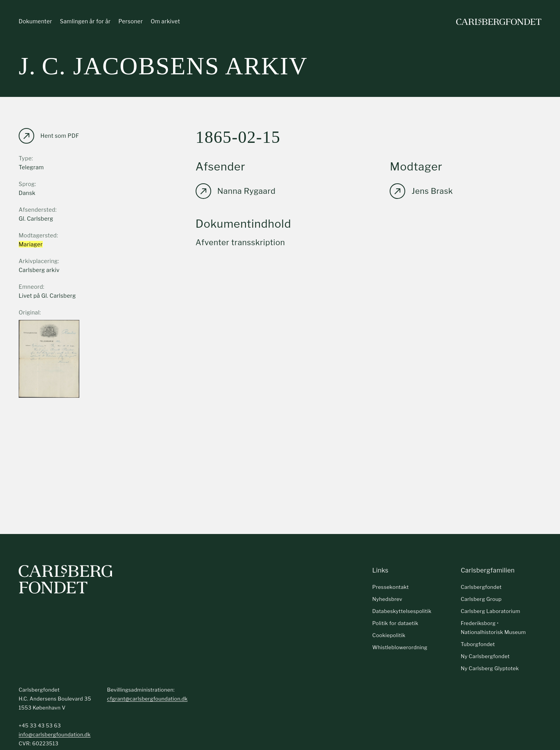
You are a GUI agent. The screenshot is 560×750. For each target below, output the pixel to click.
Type (25, 158)
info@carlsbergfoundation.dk (55, 734)
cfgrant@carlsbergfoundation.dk (147, 699)
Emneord (31, 287)
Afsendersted (37, 210)
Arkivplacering (38, 261)
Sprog (27, 184)
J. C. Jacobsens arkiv (163, 66)
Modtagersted (38, 235)
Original (29, 312)
